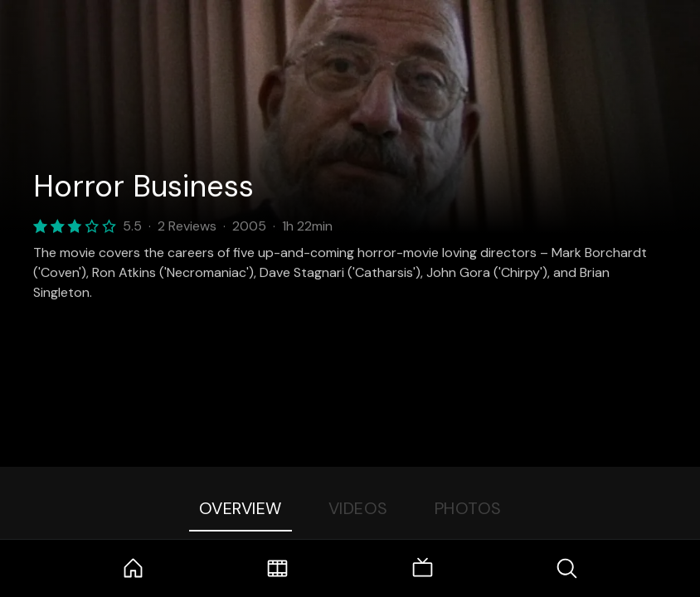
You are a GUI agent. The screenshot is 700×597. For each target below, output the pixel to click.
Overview (241, 508)
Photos (468, 508)
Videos (358, 508)
